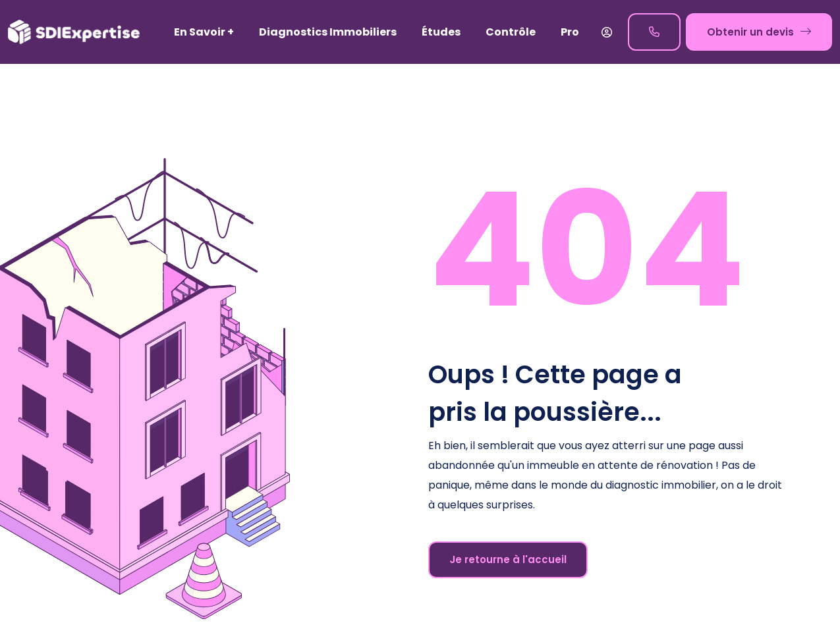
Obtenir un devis (759, 32)
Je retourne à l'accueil (508, 559)
